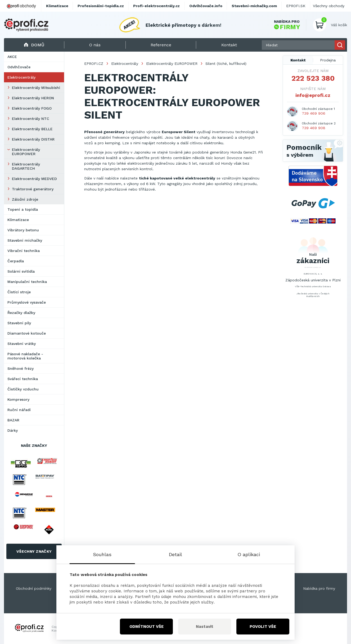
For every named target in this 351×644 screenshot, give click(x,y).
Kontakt (298, 60)
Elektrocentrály (21, 77)
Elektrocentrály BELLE (32, 129)
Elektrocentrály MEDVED (34, 179)
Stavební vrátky (22, 344)
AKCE (12, 57)
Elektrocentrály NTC (31, 119)
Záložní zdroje (25, 199)
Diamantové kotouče (27, 333)
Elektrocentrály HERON (33, 98)
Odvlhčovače (19, 67)
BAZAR (13, 420)
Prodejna (328, 60)
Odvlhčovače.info (206, 6)
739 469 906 (314, 113)
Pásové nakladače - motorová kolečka (25, 356)
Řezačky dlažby (21, 313)
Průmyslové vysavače (27, 302)
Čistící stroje (19, 292)
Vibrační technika (24, 251)
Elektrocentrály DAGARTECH (26, 166)
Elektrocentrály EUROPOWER (26, 152)
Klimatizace (18, 220)
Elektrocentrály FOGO (32, 108)
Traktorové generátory (33, 189)
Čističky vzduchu (23, 389)
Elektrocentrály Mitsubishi (36, 88)
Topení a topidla (23, 209)
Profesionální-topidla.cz (101, 6)
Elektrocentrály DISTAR (33, 139)
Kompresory (18, 399)
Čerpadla (16, 261)
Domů (34, 45)
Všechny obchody (329, 6)
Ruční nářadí (19, 410)
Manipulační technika (27, 282)
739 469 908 (314, 128)
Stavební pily (19, 323)
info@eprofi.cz (313, 95)
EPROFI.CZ (94, 64)
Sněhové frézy (21, 368)
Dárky (13, 430)
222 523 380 (313, 78)
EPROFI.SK (296, 6)
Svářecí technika (23, 379)
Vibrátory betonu (23, 230)
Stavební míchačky (25, 240)
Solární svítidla (21, 271)
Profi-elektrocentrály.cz (156, 6)
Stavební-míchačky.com (254, 6)
